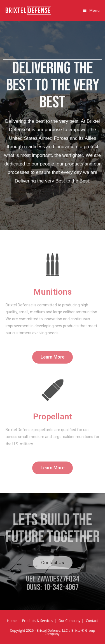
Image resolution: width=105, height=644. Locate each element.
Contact (92, 621)
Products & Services (38, 621)
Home (12, 621)
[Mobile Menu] (91, 10)
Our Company (69, 621)
